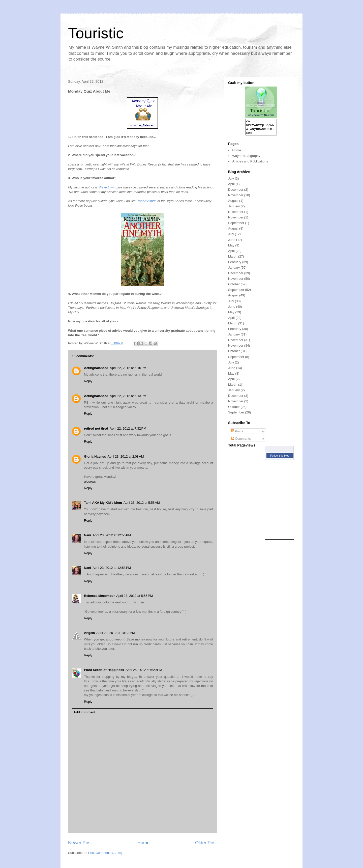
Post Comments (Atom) (105, 853)
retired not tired (96, 428)
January (234, 209)
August (233, 204)
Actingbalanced (96, 368)
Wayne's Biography (246, 159)
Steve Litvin (107, 187)
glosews (90, 481)
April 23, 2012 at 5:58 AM (142, 503)
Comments (241, 442)
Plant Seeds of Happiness (104, 670)
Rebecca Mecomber (99, 596)
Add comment (85, 712)
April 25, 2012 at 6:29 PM (144, 670)
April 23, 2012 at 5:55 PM (134, 596)
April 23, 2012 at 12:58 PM (112, 568)
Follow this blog (280, 459)
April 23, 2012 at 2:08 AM (126, 456)
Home (144, 843)
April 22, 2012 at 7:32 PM (128, 428)
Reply (88, 381)
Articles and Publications (250, 164)
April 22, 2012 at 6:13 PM (128, 396)
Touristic (96, 33)
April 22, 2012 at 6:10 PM (128, 368)
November (236, 198)
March (233, 259)
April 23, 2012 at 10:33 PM (115, 633)
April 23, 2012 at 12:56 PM (112, 535)
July (231, 181)
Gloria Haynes (95, 456)
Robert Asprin (147, 201)
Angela (89, 633)
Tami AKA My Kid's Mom (103, 503)
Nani (87, 535)
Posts (237, 434)
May (231, 248)
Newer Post (80, 843)
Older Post (206, 843)
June (232, 243)
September (236, 226)
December (236, 193)
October (234, 287)
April (231, 187)
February (235, 265)
